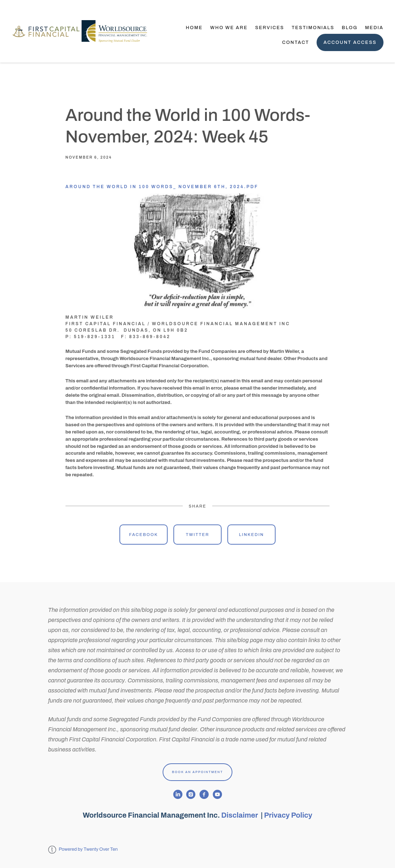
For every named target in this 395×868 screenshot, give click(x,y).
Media (374, 28)
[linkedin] (178, 794)
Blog (350, 28)
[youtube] (217, 794)
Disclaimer (240, 815)
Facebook (144, 535)
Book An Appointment (197, 772)
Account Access (350, 42)
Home (194, 28)
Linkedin (251, 535)
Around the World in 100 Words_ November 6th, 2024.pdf (162, 187)
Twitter (197, 535)
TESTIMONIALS (313, 28)
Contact (296, 42)
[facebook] (204, 794)
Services (270, 28)
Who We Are (229, 28)
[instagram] (191, 794)
